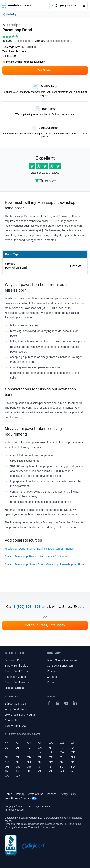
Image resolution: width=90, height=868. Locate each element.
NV (62, 762)
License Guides (14, 688)
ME (7, 757)
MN (29, 757)
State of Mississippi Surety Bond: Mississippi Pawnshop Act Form (45, 564)
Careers (52, 677)
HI (50, 748)
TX (18, 771)
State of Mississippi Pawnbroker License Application (36, 556)
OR (29, 767)
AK (7, 743)
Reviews (52, 671)
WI (73, 771)
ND (7, 762)
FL (28, 748)
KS (29, 752)
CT (73, 743)
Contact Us (12, 720)
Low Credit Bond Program (21, 715)
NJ (39, 762)
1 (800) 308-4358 (27, 607)
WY (18, 776)
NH (29, 762)
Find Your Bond (14, 660)
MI (17, 757)
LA (51, 752)
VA (40, 771)
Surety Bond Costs (16, 671)
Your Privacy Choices (18, 798)
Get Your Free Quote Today (45, 625)
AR (29, 743)
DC (7, 748)
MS (51, 757)
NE (18, 762)
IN (17, 752)
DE (18, 748)
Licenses (51, 794)
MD (73, 752)
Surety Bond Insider (17, 682)
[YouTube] (66, 703)
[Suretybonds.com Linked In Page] (75, 703)
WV (7, 776)
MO (40, 757)
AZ (40, 743)
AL (17, 743)
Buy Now (75, 266)
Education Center (15, 677)
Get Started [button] (45, 70)
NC (73, 757)
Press (51, 682)
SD (73, 767)
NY (73, 762)
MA (62, 752)
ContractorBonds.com (60, 666)
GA (40, 748)
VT (51, 771)
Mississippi (10, 14)
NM (51, 762)
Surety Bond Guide (16, 666)
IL (6, 752)
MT (62, 757)
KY (40, 752)
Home (8, 794)
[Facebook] (49, 703)
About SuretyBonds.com (62, 660)
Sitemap (19, 794)
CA (51, 743)
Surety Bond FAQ (15, 726)
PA (40, 767)
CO (62, 743)
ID (72, 748)
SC (62, 767)
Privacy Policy (67, 794)
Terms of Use (35, 794)
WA (62, 771)
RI (50, 767)
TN (7, 771)
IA (61, 748)
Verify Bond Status (16, 709)
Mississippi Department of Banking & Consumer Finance (39, 549)
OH (7, 767)
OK (18, 767)
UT (29, 771)
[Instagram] (58, 703)
